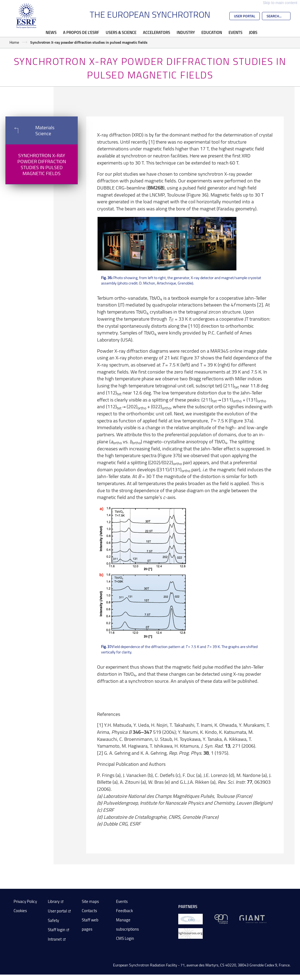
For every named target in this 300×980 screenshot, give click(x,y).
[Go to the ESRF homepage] (26, 16)
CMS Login (125, 938)
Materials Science (30, 130)
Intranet (55, 939)
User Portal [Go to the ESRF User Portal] (245, 16)
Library (54, 901)
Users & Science (121, 32)
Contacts (89, 911)
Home (14, 42)
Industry (186, 32)
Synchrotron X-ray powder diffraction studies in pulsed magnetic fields (42, 164)
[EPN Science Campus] (221, 919)
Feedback (124, 911)
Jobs (253, 32)
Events (235, 32)
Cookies (20, 911)
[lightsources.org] (190, 933)
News (51, 32)
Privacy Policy (25, 901)
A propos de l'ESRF (81, 32)
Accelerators (157, 32)
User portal (57, 911)
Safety (53, 920)
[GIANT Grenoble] (253, 919)
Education (212, 32)
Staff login (57, 930)
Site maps (90, 901)
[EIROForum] (190, 919)
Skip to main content (280, 3)
